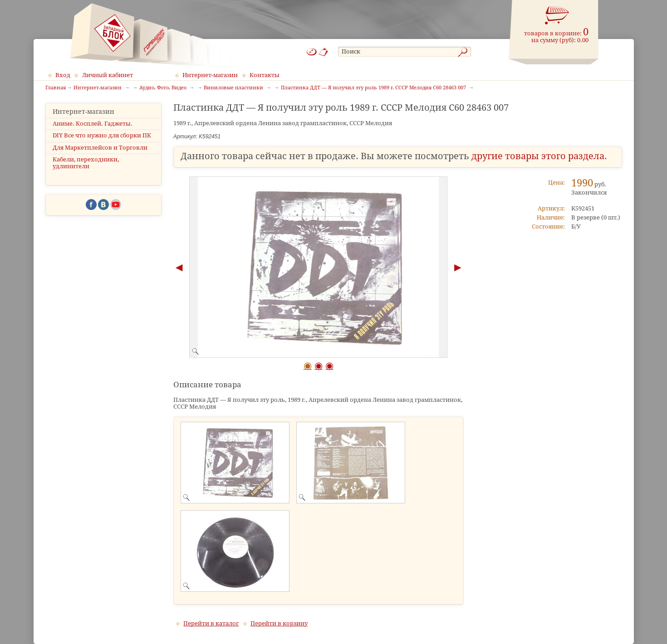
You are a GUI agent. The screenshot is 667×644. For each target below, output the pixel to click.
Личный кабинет (108, 75)
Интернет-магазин (210, 75)
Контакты (265, 75)
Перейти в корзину (279, 623)
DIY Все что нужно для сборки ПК (102, 135)
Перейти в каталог (211, 623)
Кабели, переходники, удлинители (86, 163)
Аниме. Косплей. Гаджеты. (93, 124)
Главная (56, 88)
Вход (63, 75)
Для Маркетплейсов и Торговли (100, 148)
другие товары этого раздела (538, 156)
